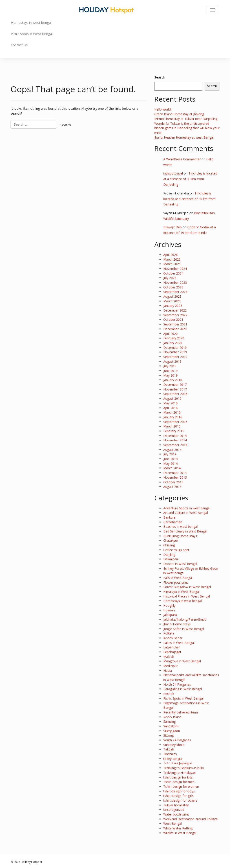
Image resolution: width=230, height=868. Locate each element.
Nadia (168, 671)
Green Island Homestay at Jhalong (179, 114)
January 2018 (173, 380)
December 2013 (175, 473)
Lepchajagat (172, 652)
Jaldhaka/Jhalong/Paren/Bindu (185, 619)
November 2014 (175, 440)
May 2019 (170, 375)
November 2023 (175, 282)
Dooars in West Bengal (180, 564)
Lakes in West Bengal (179, 643)
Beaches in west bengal (180, 527)
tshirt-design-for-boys (179, 791)
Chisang (169, 545)
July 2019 (170, 366)
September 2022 (175, 315)
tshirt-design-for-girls (178, 796)
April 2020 (170, 334)
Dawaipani (171, 559)
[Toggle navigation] (213, 10)
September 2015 (175, 422)
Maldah (169, 657)
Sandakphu (171, 726)
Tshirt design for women (181, 786)
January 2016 (173, 417)
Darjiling (169, 555)
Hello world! (163, 109)
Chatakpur (171, 540)
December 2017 (175, 385)
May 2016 (170, 403)
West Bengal (172, 823)
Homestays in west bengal (31, 22)
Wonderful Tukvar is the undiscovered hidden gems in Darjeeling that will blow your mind (187, 128)
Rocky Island (172, 717)
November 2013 (175, 477)
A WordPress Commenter (182, 159)
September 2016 (175, 394)
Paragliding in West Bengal (183, 689)
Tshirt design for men (179, 782)
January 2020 (173, 343)
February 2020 (174, 338)
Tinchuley (170, 754)
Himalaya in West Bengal (181, 592)
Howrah (169, 610)
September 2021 (175, 324)
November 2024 (175, 269)
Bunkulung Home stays (180, 536)
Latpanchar (171, 647)
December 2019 (175, 348)
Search (160, 77)
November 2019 (175, 352)
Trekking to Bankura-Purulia (184, 768)
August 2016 (172, 398)
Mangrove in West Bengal (182, 661)
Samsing (169, 721)
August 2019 (172, 361)
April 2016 (170, 408)
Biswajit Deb (172, 227)
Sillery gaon (172, 731)
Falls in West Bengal (178, 578)
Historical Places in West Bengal (187, 596)
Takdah (169, 749)
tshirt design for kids (178, 777)
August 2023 (172, 296)
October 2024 (173, 273)
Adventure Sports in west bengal (187, 508)
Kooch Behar (173, 638)
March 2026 (172, 259)
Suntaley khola (174, 745)
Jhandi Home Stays (177, 624)
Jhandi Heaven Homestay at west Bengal (184, 137)
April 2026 (170, 255)
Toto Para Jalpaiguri (178, 763)
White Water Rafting (178, 828)
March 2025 (172, 264)
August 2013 (172, 487)
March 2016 (172, 412)
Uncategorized (174, 810)
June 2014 (170, 459)
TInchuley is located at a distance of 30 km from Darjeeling (190, 179)
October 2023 (173, 287)
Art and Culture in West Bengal (186, 513)
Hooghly (169, 605)
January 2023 (173, 306)
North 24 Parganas (177, 684)
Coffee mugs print (176, 550)
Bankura (169, 517)
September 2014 (175, 445)
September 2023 (175, 292)
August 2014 (172, 450)
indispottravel (173, 173)
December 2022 (175, 310)
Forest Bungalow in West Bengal (187, 587)
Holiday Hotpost (31, 862)
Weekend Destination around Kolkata (190, 819)
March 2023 (172, 301)
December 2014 (175, 436)
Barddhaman (173, 522)
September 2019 (175, 357)
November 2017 (175, 389)
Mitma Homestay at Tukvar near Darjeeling (186, 119)
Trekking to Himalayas (179, 773)
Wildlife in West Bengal (180, 833)
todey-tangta (173, 759)
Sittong (168, 735)
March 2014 (172, 468)
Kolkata (169, 633)
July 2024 (170, 278)
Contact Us (19, 45)
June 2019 (170, 371)
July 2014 (170, 454)
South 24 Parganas (177, 740)
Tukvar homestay (176, 805)
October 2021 (173, 320)
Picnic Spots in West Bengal (32, 34)
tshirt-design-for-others (180, 800)
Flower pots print (176, 582)
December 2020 (175, 329)
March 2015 (172, 426)
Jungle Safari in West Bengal (184, 629)
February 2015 (174, 431)
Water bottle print (176, 814)
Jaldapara (170, 615)
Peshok (169, 694)
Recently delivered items (181, 712)
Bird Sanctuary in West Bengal (185, 531)
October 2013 (173, 482)
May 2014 (170, 463)
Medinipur (170, 666)
